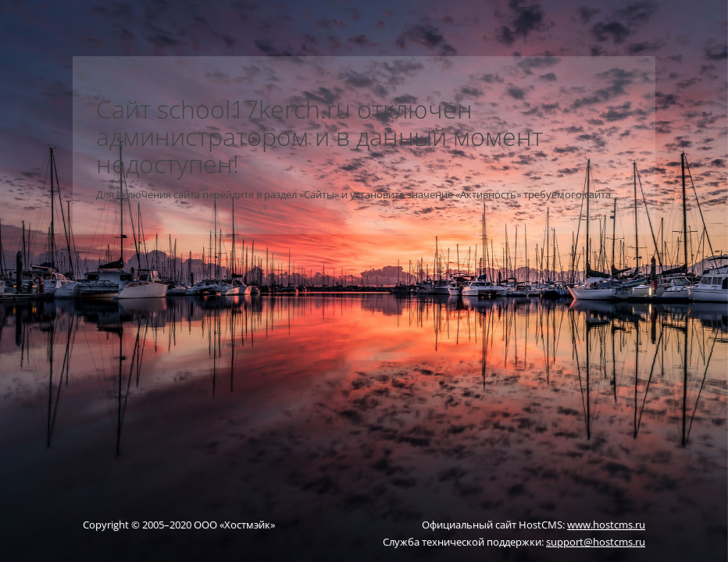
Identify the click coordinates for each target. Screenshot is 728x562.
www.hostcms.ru (606, 525)
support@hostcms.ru (596, 542)
